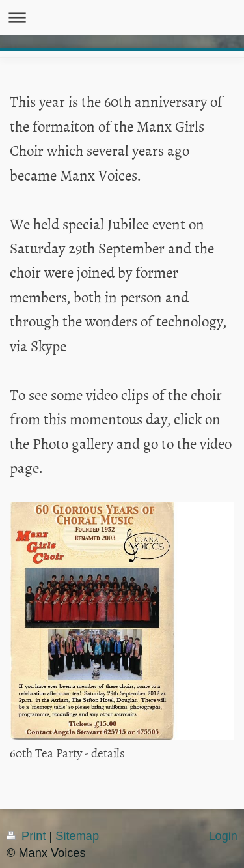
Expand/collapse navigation (122, 17)
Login (223, 836)
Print (28, 836)
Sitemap (77, 836)
